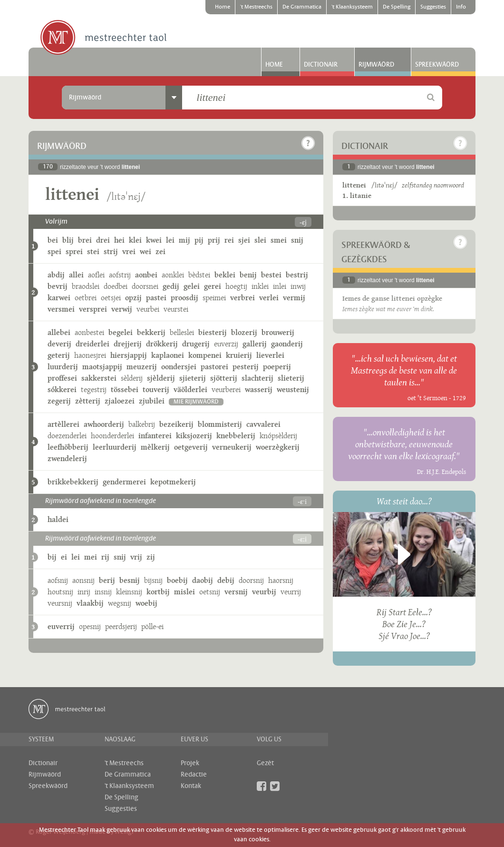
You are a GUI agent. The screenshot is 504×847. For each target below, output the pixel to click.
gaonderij (287, 344)
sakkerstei (99, 378)
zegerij (59, 401)
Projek (190, 763)
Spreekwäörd (437, 65)
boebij (177, 580)
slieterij (291, 378)
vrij (136, 557)
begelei (121, 332)
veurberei (226, 389)
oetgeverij (191, 447)
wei (145, 251)
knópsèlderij (278, 436)
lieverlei (270, 355)
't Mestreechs (256, 7)
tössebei (125, 389)
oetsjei (111, 298)
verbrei (242, 298)
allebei (59, 332)
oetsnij (210, 592)
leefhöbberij (68, 447)
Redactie (194, 775)
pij (199, 240)
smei (279, 240)
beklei (225, 275)
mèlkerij (155, 447)
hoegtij (236, 286)
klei (135, 240)
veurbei (148, 309)
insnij (103, 592)
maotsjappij (102, 367)
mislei (184, 592)
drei (103, 240)
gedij (171, 286)
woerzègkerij (278, 447)
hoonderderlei (112, 436)
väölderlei (190, 389)
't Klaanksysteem (352, 7)
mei (91, 557)
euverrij (61, 626)
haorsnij (281, 580)
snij (297, 240)
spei (54, 251)
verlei (269, 298)
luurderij (63, 367)
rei (229, 240)
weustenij (293, 389)
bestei (271, 275)
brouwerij (278, 332)
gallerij (255, 344)
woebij (146, 603)
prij (214, 240)
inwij (298, 286)
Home (223, 7)
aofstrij (120, 275)
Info (461, 7)
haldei (58, 519)
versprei (93, 309)
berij (107, 580)
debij (226, 580)
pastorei (214, 367)
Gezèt (265, 763)
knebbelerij (236, 436)
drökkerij (162, 344)
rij (105, 557)
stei (93, 251)
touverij (156, 389)
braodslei (86, 286)
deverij (59, 344)
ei (64, 557)
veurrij (291, 592)
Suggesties (433, 7)
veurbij (264, 592)
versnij (236, 592)
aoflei (96, 275)
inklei (260, 286)
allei (76, 275)
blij (68, 240)
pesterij (246, 367)
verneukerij (232, 447)
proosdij (184, 298)
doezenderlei (67, 436)
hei (119, 240)
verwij (122, 309)
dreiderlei (92, 344)
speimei (214, 298)
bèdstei (199, 275)
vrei (129, 251)
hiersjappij (129, 355)
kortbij (158, 592)
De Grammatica (302, 7)
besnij (130, 580)
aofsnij (58, 580)
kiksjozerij (194, 436)
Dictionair (321, 65)
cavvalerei (263, 424)
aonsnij (83, 580)
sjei (244, 240)
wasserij (259, 389)
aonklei (173, 275)
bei (53, 240)
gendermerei (124, 482)
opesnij (90, 626)
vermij (294, 298)
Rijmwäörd (376, 65)
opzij (133, 298)
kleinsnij (129, 592)
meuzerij (142, 367)
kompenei (205, 355)
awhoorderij (104, 424)
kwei (154, 240)
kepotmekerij (173, 482)
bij (52, 557)
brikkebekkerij (73, 482)
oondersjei (179, 367)
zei (160, 251)
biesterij (213, 332)
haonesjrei (90, 355)
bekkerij (151, 332)
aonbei (146, 275)
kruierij (239, 355)
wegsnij (120, 603)
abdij (56, 275)
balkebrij (142, 424)
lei (170, 240)
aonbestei (89, 332)
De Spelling (397, 7)
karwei (59, 298)
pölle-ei (152, 626)
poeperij (277, 367)
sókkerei (62, 389)
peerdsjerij (121, 626)
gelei (192, 286)
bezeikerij (176, 424)
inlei (280, 286)
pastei (156, 298)
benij (248, 275)
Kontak (191, 786)
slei (260, 240)
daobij (203, 580)
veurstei (176, 309)
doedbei (116, 286)
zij (151, 557)
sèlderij (132, 378)
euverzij (226, 344)
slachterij (257, 378)
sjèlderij (161, 378)
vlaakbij (90, 603)
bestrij (297, 275)
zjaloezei (120, 401)
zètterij (88, 401)
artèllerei (63, 424)
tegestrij (94, 389)
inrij (84, 592)
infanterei (155, 436)
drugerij (196, 344)
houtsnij (60, 592)
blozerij (244, 332)
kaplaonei (168, 355)
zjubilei (152, 401)
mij (184, 240)
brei (85, 240)
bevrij (58, 286)
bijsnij (153, 580)
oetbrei (86, 298)
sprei (74, 251)
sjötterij (224, 378)
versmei (61, 309)
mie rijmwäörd (196, 402)
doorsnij (251, 580)
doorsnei (145, 286)
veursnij (60, 603)
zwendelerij (67, 458)
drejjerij (128, 344)
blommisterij (220, 424)
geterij (59, 355)
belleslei (182, 332)
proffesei (62, 378)
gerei (213, 286)
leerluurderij (115, 447)
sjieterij (193, 378)
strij (111, 251)
